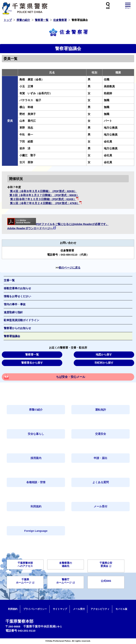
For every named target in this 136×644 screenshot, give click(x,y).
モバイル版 (121, 609)
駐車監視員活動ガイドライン (22, 320)
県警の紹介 (23, 20)
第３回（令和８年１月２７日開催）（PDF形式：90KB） (44, 195)
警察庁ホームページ (65, 581)
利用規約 (36, 506)
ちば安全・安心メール (71, 377)
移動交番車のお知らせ (17, 288)
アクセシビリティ (100, 609)
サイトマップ (60, 609)
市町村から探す (104, 363)
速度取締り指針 (13, 312)
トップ (8, 20)
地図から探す (104, 355)
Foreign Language (36, 531)
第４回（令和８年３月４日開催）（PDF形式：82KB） (43, 191)
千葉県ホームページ (25, 581)
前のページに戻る (70, 268)
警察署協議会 (12, 336)
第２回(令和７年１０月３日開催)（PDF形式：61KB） (44, 199)
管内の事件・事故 (15, 304)
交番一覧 (9, 280)
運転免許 (101, 410)
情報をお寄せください (17, 296)
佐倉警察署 (60, 20)
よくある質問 (101, 482)
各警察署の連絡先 (66, 564)
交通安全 (101, 434)
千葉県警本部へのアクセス (25, 564)
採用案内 (36, 458)
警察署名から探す (32, 363)
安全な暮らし (36, 434)
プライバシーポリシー (35, 609)
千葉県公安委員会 (106, 564)
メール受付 (101, 506)
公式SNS (106, 581)
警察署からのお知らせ (17, 328)
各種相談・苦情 (36, 482)
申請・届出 (101, 458)
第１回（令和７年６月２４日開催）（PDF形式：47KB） (46, 203)
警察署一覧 (42, 20)
